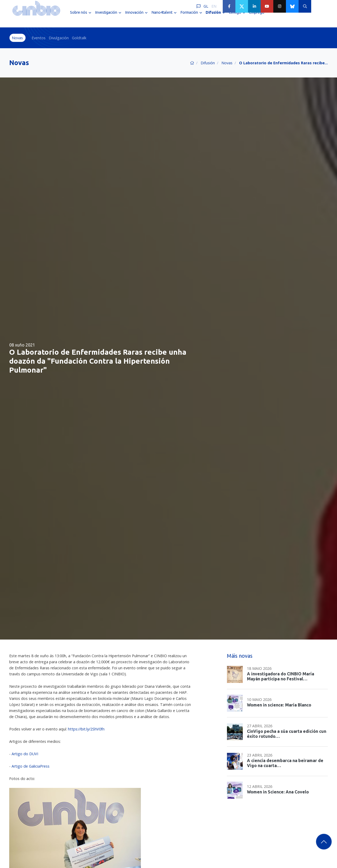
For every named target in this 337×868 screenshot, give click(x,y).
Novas (17, 38)
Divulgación (59, 38)
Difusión (208, 63)
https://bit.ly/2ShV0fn (86, 729)
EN (214, 6)
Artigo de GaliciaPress (31, 766)
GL (206, 6)
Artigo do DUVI (25, 754)
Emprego (257, 18)
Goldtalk (79, 38)
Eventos (39, 38)
